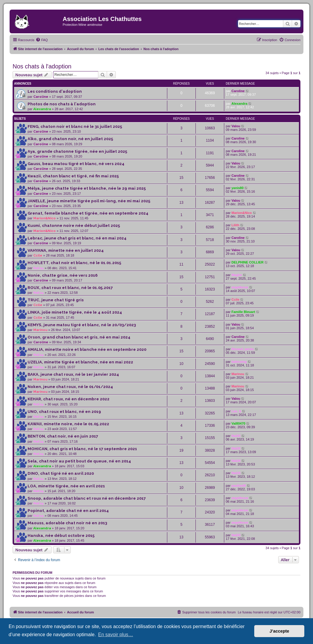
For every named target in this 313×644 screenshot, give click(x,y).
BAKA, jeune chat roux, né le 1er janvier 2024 (73, 374)
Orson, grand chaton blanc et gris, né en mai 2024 (79, 337)
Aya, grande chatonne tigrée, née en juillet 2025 (77, 151)
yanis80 (237, 188)
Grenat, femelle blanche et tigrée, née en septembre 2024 (88, 213)
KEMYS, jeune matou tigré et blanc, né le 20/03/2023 (82, 325)
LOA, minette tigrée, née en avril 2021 (66, 486)
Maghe (237, 275)
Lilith (235, 225)
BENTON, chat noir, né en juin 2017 (63, 436)
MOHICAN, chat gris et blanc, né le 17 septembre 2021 (82, 449)
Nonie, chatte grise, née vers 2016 (63, 275)
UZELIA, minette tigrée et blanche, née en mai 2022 (80, 362)
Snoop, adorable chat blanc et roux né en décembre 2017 (87, 498)
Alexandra (42, 109)
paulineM (239, 486)
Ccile (38, 256)
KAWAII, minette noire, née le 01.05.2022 (68, 424)
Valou (236, 126)
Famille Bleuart (243, 312)
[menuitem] (42, 40)
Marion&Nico (45, 218)
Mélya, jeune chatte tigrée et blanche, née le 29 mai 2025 (87, 188)
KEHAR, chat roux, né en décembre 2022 (69, 399)
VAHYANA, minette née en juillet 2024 (66, 250)
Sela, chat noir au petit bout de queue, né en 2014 (79, 461)
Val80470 (238, 423)
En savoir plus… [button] (116, 635)
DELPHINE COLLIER (247, 262)
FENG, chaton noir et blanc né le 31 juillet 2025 (75, 126)
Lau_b (236, 411)
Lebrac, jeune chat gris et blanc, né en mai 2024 (77, 238)
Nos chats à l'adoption (42, 66)
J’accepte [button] (279, 631)
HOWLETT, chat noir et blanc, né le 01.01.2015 (74, 263)
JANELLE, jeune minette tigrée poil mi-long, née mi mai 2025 (89, 201)
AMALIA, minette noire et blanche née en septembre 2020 (87, 349)
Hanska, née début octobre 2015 (61, 536)
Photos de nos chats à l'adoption (62, 104)
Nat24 (39, 268)
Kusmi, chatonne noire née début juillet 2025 (74, 226)
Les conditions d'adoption (55, 91)
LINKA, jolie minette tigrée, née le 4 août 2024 (75, 312)
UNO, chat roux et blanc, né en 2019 (64, 412)
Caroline (41, 97)
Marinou (40, 330)
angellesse (240, 287)
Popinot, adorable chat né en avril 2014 (68, 511)
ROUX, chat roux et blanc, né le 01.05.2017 (70, 288)
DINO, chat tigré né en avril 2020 (61, 473)
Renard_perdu (243, 349)
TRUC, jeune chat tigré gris (56, 300)
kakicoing (239, 362)
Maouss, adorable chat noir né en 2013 (67, 523)
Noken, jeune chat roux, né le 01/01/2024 (70, 387)
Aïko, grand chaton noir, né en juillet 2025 (70, 139)
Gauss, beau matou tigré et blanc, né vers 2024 (76, 164)
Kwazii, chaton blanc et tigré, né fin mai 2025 (73, 176)
